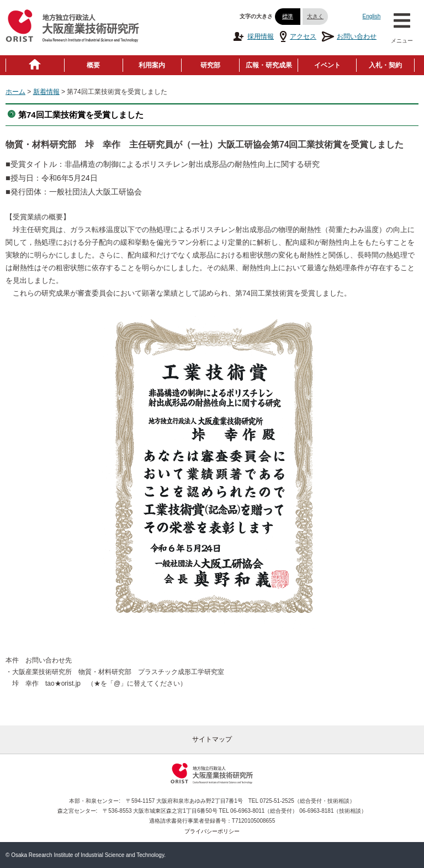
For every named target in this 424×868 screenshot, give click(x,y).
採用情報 (253, 36)
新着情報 (46, 92)
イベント (327, 65)
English (372, 16)
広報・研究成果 (269, 65)
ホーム (15, 92)
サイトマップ (212, 739)
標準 (288, 16)
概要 (93, 65)
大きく (315, 16)
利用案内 (152, 65)
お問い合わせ (349, 36)
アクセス (298, 36)
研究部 (210, 65)
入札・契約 (385, 65)
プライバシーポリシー (212, 831)
